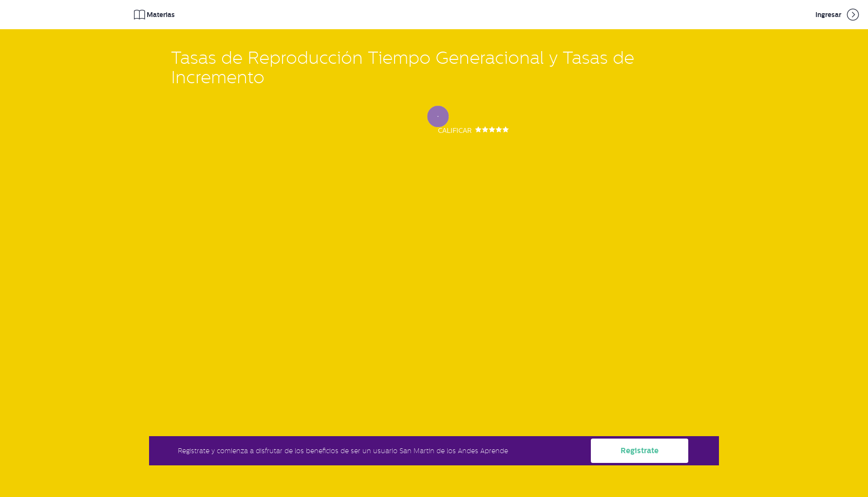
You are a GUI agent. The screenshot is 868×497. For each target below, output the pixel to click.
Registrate (640, 451)
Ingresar (838, 15)
